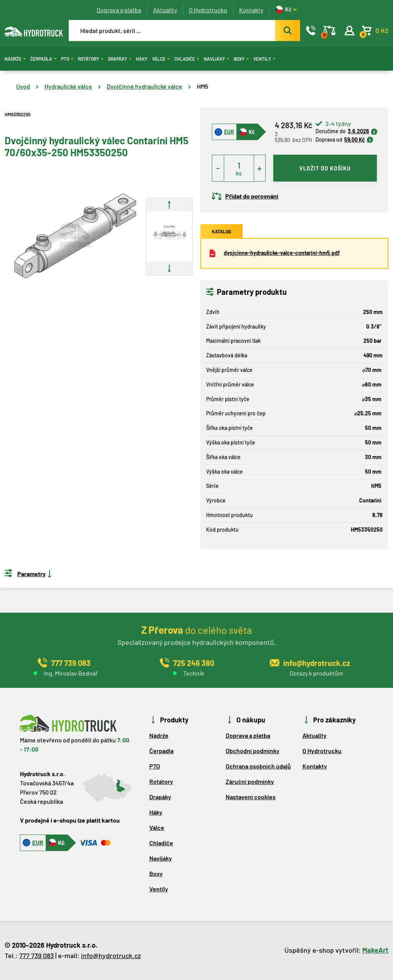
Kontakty (251, 10)
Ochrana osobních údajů (258, 766)
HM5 (202, 86)
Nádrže (15, 59)
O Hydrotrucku (208, 10)
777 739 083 (36, 955)
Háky (142, 59)
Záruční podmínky (250, 781)
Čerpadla (43, 59)
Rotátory (91, 59)
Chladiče (187, 59)
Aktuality (165, 10)
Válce (161, 59)
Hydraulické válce (68, 86)
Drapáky (120, 59)
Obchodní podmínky (253, 751)
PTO (67, 59)
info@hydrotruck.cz (111, 955)
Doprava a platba (119, 10)
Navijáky (216, 59)
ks (239, 173)
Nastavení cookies (251, 797)
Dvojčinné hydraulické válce (144, 86)
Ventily (264, 59)
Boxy (241, 59)
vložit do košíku (325, 168)
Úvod (23, 86)
